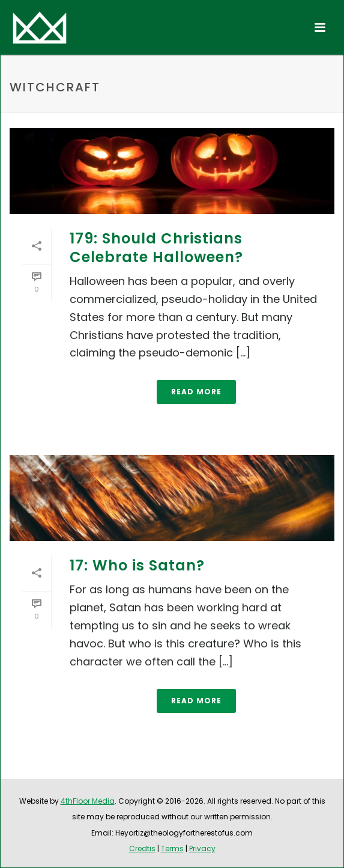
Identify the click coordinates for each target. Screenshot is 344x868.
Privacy (202, 848)
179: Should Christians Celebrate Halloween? (156, 248)
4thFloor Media (88, 801)
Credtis (142, 848)
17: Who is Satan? (137, 565)
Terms (172, 848)
